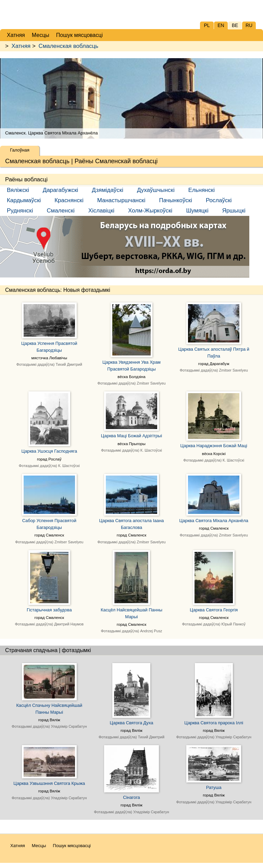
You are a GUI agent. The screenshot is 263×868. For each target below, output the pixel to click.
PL (207, 25)
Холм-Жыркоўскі (150, 211)
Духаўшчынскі (156, 190)
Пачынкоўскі (176, 200)
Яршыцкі (234, 211)
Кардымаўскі (24, 200)
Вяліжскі (18, 190)
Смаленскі (60, 211)
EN (221, 25)
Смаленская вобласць (68, 46)
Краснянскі (69, 200)
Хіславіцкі (101, 211)
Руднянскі (20, 211)
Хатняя (21, 46)
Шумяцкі (197, 211)
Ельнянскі (202, 190)
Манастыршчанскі (121, 200)
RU (249, 25)
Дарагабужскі (61, 190)
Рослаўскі (219, 200)
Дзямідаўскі (108, 190)
